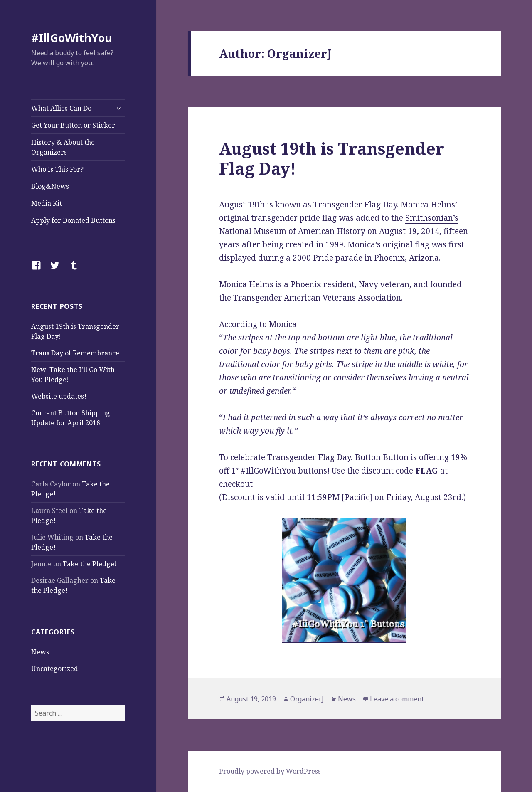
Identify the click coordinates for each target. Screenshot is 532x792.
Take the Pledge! (90, 564)
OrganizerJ (307, 699)
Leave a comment (397, 699)
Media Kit (47, 203)
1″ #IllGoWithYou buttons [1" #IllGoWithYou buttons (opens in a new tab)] (279, 471)
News (40, 652)
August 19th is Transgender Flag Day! (332, 158)
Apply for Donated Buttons (73, 220)
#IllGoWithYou (72, 38)
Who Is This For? (57, 169)
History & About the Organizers (63, 147)
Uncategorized (55, 669)
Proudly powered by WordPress (270, 771)
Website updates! (59, 396)
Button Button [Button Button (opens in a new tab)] (382, 457)
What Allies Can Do (61, 108)
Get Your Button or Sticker (73, 125)
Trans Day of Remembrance (75, 353)
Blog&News (50, 186)
